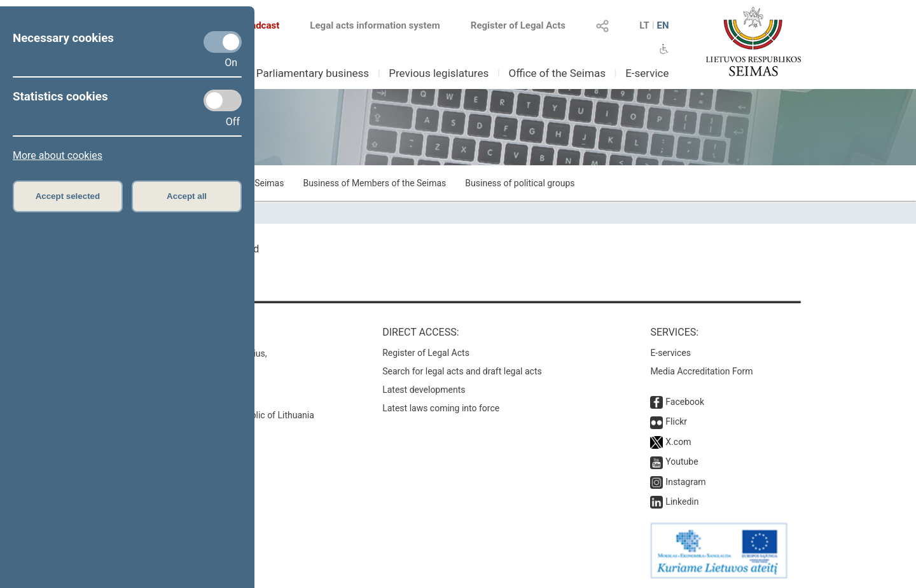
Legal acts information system (375, 25)
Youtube (682, 462)
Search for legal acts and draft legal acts (462, 371)
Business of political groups (520, 183)
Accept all (187, 196)
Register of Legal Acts (518, 25)
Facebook (685, 402)
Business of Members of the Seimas (374, 183)
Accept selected (68, 196)
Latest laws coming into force (441, 408)
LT (644, 25)
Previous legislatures (439, 73)
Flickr (676, 421)
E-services (670, 353)
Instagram (685, 482)
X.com (678, 442)
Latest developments (424, 390)
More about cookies (58, 155)
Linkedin (682, 502)
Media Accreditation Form (701, 371)
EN (663, 25)
